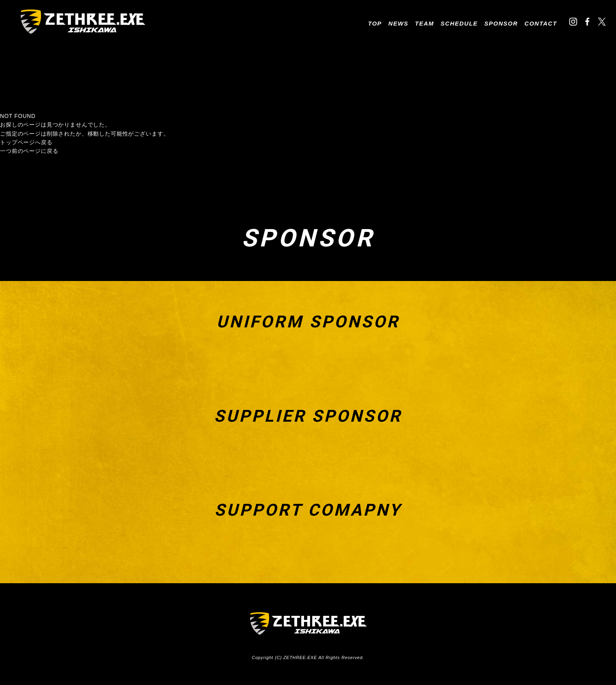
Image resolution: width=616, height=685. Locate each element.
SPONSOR (501, 23)
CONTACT (541, 23)
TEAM (424, 23)
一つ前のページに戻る (29, 151)
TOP (375, 23)
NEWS (399, 23)
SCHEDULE (459, 23)
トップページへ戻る (26, 142)
